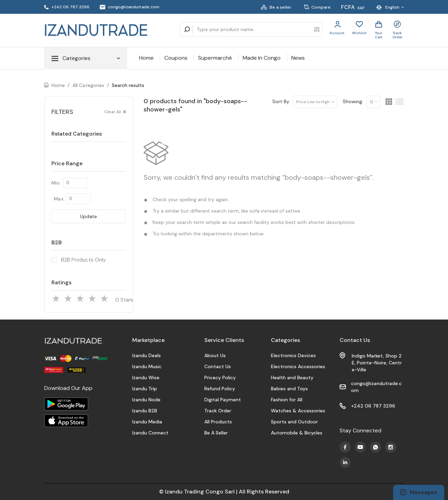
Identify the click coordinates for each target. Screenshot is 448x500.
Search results (128, 85)
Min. (56, 183)
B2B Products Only (83, 260)
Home (146, 58)
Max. (59, 199)
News (298, 58)
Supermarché (215, 58)
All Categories (88, 85)
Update (89, 216)
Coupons (176, 58)
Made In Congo (262, 58)
